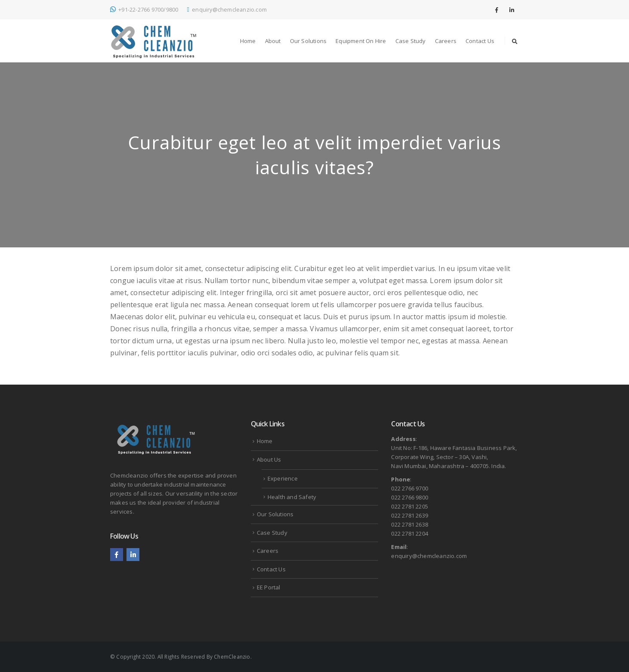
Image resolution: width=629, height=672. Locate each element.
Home (248, 41)
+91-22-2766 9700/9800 (144, 10)
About (273, 41)
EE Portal (269, 587)
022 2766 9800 (410, 497)
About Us (269, 459)
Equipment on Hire (361, 41)
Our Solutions (308, 41)
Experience (283, 478)
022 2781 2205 (410, 506)
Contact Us (480, 41)
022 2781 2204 (410, 533)
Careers (446, 41)
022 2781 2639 (410, 515)
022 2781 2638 (410, 524)
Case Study (411, 41)
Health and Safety (292, 497)
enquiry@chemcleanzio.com (227, 10)
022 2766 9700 (410, 488)
